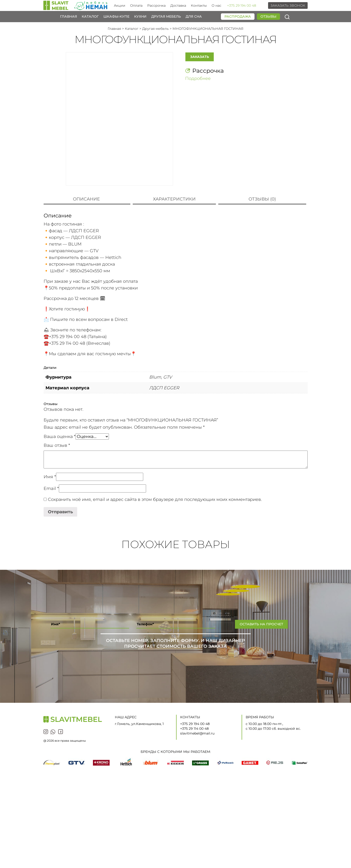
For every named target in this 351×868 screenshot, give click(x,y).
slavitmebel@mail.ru (197, 733)
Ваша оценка (60, 437)
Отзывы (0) (262, 199)
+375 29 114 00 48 (194, 729)
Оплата (136, 5)
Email (51, 488)
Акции (120, 5)
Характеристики (174, 199)
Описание (86, 199)
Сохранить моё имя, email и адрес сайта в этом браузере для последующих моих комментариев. (155, 499)
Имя (50, 477)
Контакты (199, 5)
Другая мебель (166, 17)
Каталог (90, 17)
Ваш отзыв (57, 445)
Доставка (178, 5)
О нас (216, 5)
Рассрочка (156, 5)
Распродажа (238, 16)
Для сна (194, 17)
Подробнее (198, 77)
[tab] (86, 199)
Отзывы (268, 16)
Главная (69, 17)
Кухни (140, 17)
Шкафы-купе (116, 17)
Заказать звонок (288, 5)
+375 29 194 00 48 (242, 5)
